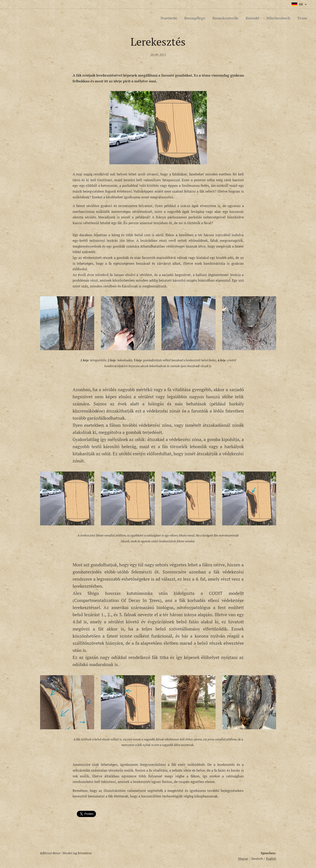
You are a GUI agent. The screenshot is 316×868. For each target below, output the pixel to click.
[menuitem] (163, 18)
